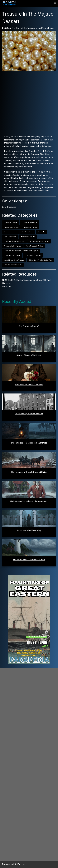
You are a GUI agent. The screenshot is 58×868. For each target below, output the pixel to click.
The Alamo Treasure (11, 223)
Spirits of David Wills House (29, 355)
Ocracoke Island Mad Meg (29, 530)
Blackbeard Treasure (28, 237)
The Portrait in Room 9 (29, 326)
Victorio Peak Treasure (11, 227)
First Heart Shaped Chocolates (29, 385)
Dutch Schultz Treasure (29, 223)
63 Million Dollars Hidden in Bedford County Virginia (21, 251)
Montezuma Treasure (30, 227)
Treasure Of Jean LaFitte (12, 255)
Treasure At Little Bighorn (13, 246)
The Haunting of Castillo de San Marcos (29, 443)
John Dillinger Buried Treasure (14, 260)
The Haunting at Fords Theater (29, 414)
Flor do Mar (41, 232)
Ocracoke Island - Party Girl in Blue (29, 560)
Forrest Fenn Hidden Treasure (39, 241)
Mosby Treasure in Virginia (34, 246)
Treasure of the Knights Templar (14, 241)
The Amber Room (28, 232)
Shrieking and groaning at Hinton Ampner (29, 501)
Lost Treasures (9, 207)
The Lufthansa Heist (11, 232)
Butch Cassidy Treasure (33, 255)
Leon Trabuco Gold (10, 237)
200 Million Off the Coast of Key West (41, 260)
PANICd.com (19, 864)
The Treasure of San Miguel (13, 265)
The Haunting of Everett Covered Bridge (29, 472)
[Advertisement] (29, 102)
